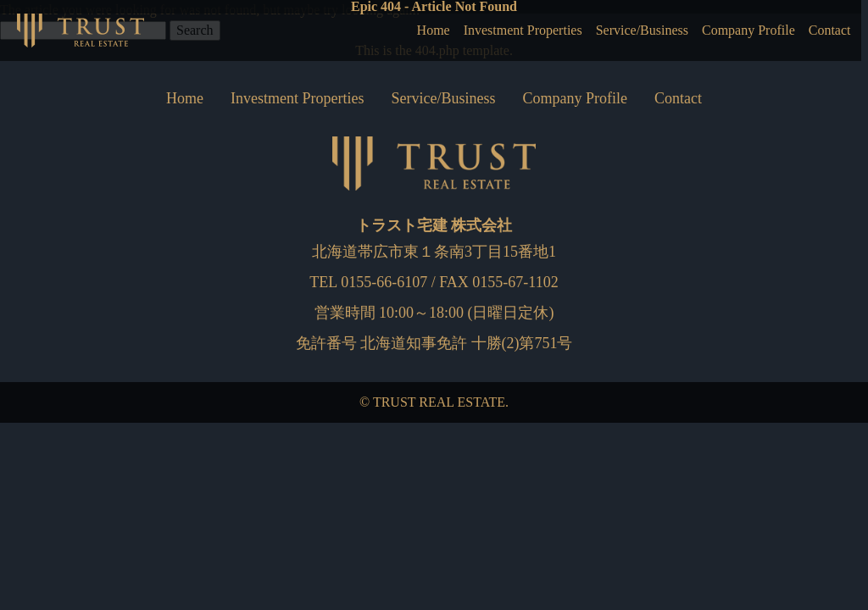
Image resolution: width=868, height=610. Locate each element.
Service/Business (619, 30)
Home (388, 30)
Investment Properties (487, 30)
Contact (827, 30)
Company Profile (737, 30)
